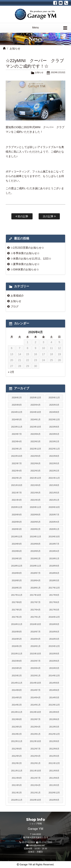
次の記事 (49, 216)
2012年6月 (54, 749)
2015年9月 (54, 654)
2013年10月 (35, 712)
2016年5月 (17, 639)
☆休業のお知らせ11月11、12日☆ (31, 259)
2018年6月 (54, 573)
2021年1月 (54, 500)
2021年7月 (17, 493)
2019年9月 (17, 544)
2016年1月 (35, 646)
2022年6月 (35, 463)
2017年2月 (17, 617)
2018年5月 (17, 580)
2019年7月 (54, 544)
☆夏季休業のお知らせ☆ (25, 264)
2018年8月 (17, 573)
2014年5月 (17, 697)
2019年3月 (17, 558)
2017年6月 (54, 602)
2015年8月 (17, 661)
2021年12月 (35, 478)
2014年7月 (35, 690)
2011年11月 (17, 771)
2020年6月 (17, 522)
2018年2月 (17, 588)
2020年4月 (54, 522)
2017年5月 (17, 610)
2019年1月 (54, 558)
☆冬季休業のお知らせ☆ (25, 253)
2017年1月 (35, 617)
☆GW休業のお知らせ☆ (25, 269)
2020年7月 (54, 515)
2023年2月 (54, 441)
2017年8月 (17, 602)
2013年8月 (17, 719)
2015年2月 (17, 676)
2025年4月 (35, 405)
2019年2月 (35, 558)
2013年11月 (17, 712)
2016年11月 (17, 624)
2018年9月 (54, 566)
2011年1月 (35, 793)
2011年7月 (35, 778)
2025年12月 (35, 398)
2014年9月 (54, 683)
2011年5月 (17, 785)
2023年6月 (35, 434)
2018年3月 (54, 580)
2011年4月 (35, 785)
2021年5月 (54, 493)
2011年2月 (17, 793)
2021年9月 (35, 485)
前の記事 (22, 216)
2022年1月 (17, 478)
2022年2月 (54, 471)
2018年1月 (35, 588)
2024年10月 (35, 412)
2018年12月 (17, 566)
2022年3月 (35, 471)
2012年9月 (54, 741)
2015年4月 (35, 668)
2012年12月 (54, 734)
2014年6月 (54, 690)
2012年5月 (17, 756)
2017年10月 (35, 595)
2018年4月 (35, 580)
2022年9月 (35, 456)
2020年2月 (35, 529)
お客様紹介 (17, 296)
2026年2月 (17, 398)
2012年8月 (17, 749)
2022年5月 (54, 463)
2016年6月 (54, 632)
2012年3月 (54, 756)
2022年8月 (54, 456)
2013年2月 (17, 734)
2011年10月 (35, 771)
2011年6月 (54, 778)
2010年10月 (35, 800)
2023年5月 (54, 434)
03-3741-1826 (28, 842)
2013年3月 (54, 727)
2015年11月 (17, 654)
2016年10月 (35, 624)
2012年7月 (35, 749)
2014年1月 (35, 705)
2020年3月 (17, 529)
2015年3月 (54, 668)
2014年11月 (17, 683)
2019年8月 (35, 544)
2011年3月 (54, 785)
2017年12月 (54, 588)
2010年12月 (54, 793)
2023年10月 (35, 427)
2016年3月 (54, 639)
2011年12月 (54, 763)
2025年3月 (54, 405)
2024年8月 (54, 412)
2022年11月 (54, 449)
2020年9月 (17, 515)
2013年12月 (54, 705)
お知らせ (15, 48)
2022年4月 (17, 471)
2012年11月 (17, 741)
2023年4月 (17, 441)
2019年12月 (17, 537)
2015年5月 (17, 668)
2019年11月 (35, 537)
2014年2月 (17, 705)
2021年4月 (17, 500)
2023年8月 (54, 427)
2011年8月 (17, 778)
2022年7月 (17, 463)
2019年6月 (17, 551)
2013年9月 (54, 712)
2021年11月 (54, 478)
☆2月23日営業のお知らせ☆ (27, 248)
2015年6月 (54, 661)
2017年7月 (35, 602)
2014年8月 (17, 690)
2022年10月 (17, 456)
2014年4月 (35, 697)
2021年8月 (54, 485)
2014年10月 (35, 683)
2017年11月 (17, 595)
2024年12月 (17, 412)
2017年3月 (54, 610)
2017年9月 (54, 595)
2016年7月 (35, 632)
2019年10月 (54, 537)
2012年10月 (35, 741)
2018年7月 (35, 573)
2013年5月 (17, 727)
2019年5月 (35, 551)
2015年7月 (35, 661)
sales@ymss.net (37, 845)
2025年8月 (17, 405)
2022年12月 (35, 449)
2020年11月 (35, 507)
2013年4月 (35, 727)
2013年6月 (54, 719)
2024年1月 (35, 419)
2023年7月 (17, 434)
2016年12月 (54, 617)
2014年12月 (54, 676)
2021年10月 (17, 485)
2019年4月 (54, 551)
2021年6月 (35, 493)
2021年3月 (35, 500)
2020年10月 (54, 507)
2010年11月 (17, 800)
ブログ (15, 306)
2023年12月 (54, 419)
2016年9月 (54, 624)
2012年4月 (35, 756)
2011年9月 (54, 771)
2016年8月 (17, 632)
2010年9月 (54, 800)
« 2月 (11, 372)
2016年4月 (35, 639)
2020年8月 (35, 515)
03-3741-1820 (45, 842)
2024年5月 (17, 419)
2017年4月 (35, 610)
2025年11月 (54, 398)
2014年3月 (54, 697)
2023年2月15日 (58, 72)
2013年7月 (35, 719)
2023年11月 (17, 427)
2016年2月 (17, 646)
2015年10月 (35, 654)
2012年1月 (35, 763)
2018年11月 (35, 566)
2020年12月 (17, 507)
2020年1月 (54, 529)
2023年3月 (35, 441)
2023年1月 (17, 449)
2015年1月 (35, 676)
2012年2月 (17, 763)
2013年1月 (35, 734)
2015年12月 (54, 646)
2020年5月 (35, 522)
